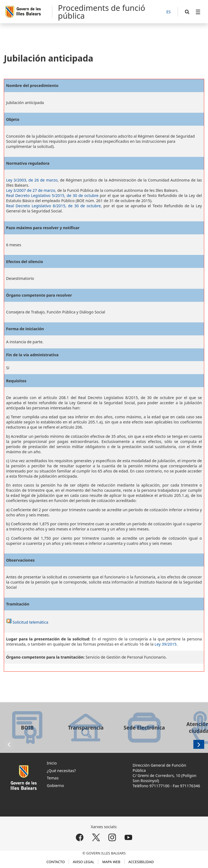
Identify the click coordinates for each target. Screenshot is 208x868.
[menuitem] (198, 12)
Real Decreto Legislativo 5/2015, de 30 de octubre (52, 195)
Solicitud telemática (27, 622)
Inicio (52, 763)
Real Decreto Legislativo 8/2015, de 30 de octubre (54, 206)
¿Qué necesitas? (61, 771)
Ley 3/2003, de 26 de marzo (32, 180)
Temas (53, 778)
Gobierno (55, 786)
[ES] (168, 12)
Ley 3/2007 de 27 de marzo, (31, 190)
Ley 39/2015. (166, 644)
